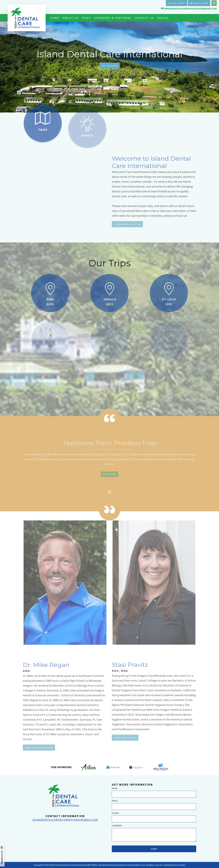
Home (55, 18)
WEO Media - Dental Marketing (101, 865)
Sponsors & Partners (113, 18)
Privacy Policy (179, 865)
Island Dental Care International (69, 865)
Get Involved (110, 66)
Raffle (163, 18)
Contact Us (144, 18)
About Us (70, 18)
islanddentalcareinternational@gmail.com (189, 8)
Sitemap (168, 865)
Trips (86, 18)
